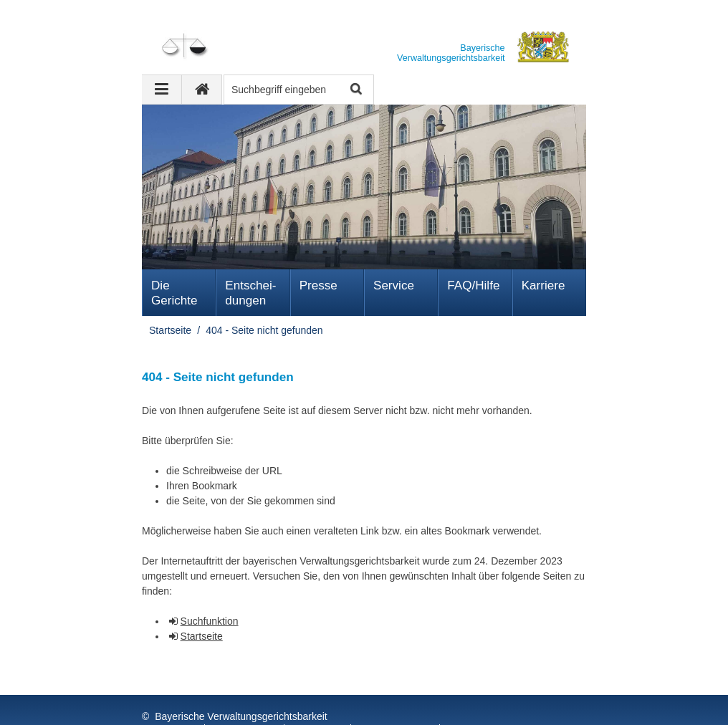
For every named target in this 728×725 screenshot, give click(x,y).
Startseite (170, 330)
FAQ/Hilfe (473, 285)
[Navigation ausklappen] (162, 90)
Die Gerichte (174, 293)
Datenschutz (246, 703)
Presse (318, 285)
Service (394, 285)
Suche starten (355, 90)
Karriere (543, 285)
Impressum (169, 703)
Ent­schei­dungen (250, 293)
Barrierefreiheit (397, 703)
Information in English (501, 703)
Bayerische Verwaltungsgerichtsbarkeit (241, 688)
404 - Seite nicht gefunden (264, 330)
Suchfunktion (210, 621)
